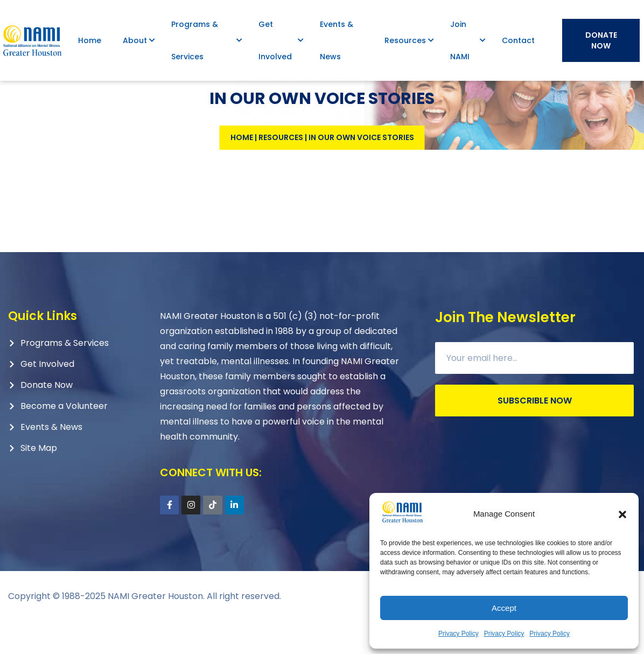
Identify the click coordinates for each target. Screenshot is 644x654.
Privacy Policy (458, 634)
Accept (504, 608)
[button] (622, 514)
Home (242, 170)
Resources (281, 170)
